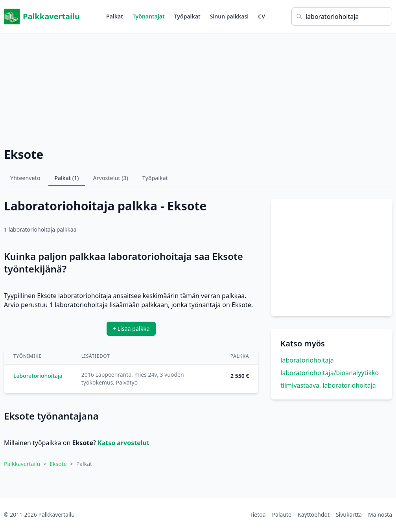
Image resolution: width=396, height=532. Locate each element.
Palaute (282, 515)
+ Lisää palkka (131, 329)
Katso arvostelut (123, 443)
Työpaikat (187, 16)
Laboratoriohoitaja (38, 376)
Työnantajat (149, 16)
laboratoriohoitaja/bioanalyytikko (330, 373)
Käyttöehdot (314, 515)
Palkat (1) (67, 178)
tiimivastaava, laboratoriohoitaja (328, 385)
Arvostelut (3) (111, 178)
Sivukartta (349, 515)
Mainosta (380, 515)
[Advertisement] (198, 88)
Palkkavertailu (42, 17)
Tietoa (258, 515)
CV (262, 16)
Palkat (115, 16)
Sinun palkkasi (229, 16)
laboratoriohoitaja (307, 360)
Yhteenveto (25, 178)
